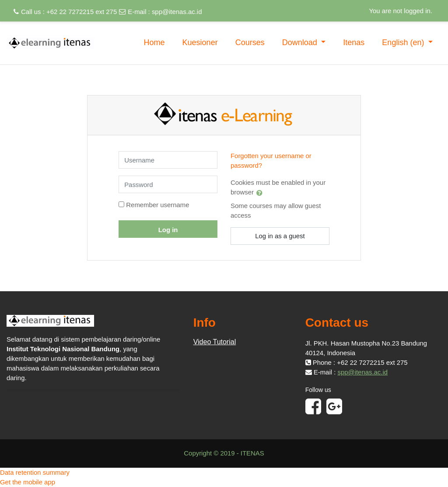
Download (301, 42)
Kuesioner (200, 42)
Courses (250, 42)
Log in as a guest (280, 236)
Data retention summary (35, 472)
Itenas (354, 42)
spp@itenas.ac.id (177, 12)
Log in (168, 230)
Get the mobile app (28, 482)
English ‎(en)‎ (404, 42)
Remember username (157, 205)
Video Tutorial (215, 342)
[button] (261, 193)
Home (154, 42)
